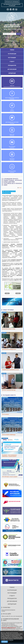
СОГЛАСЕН (4, 642)
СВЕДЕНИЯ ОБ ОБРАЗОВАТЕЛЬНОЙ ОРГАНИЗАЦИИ (12, 5)
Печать (20, 188)
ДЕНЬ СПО (12, 134)
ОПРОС (12, 110)
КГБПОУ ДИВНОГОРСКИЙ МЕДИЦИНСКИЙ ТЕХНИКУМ (12, 26)
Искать (19, 34)
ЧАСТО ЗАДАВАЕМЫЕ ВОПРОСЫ (12, 98)
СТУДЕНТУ (12, 62)
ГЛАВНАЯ (12, 50)
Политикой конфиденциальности (9, 628)
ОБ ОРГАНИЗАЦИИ (12, 54)
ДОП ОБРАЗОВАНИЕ (12, 69)
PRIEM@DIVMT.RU (12, 45)
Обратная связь (12, 171)
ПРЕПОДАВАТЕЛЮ (12, 65)
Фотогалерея (12, 147)
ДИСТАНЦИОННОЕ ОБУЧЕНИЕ (12, 122)
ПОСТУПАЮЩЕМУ (12, 58)
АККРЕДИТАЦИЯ (12, 73)
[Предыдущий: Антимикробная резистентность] (7, 293)
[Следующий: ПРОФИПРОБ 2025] (18, 293)
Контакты (12, 159)
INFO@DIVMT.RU (15, 42)
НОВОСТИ (12, 86)
